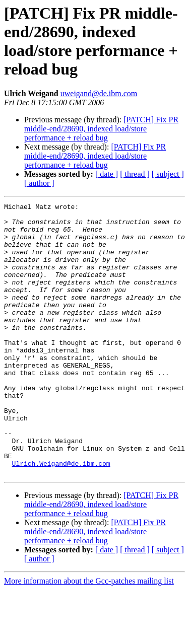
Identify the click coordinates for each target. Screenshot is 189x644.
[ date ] (107, 174)
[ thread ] (135, 174)
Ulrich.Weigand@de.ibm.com (61, 516)
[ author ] (39, 183)
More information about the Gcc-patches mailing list (89, 635)
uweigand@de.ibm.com (99, 93)
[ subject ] (168, 174)
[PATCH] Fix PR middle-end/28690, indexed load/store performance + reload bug (101, 129)
